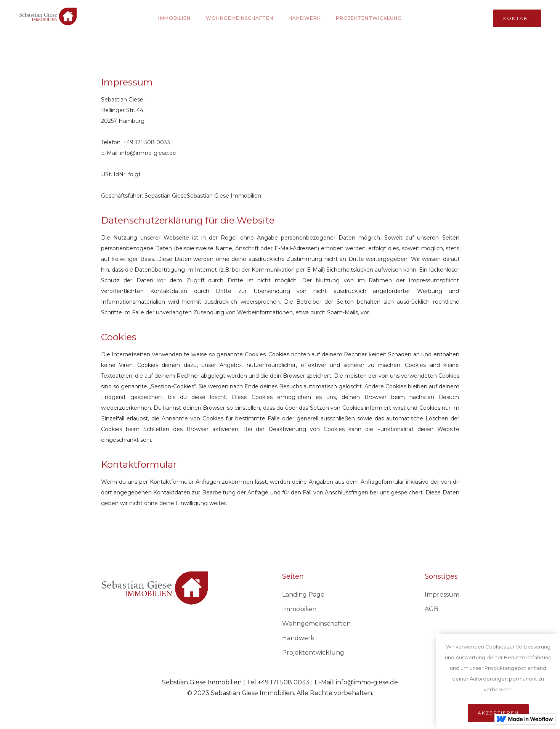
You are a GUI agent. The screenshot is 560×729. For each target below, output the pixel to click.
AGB (432, 609)
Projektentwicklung (313, 653)
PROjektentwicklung (369, 18)
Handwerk (305, 18)
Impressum (442, 595)
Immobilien (174, 18)
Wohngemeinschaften (240, 18)
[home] (48, 18)
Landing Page (303, 595)
